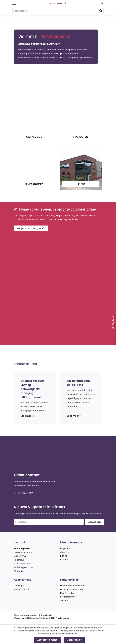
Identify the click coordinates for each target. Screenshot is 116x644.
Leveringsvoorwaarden (71, 589)
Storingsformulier (69, 597)
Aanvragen (95, 522)
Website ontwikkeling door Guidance (31, 618)
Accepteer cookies (47, 640)
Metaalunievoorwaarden (72, 586)
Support (64, 600)
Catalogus (19, 586)
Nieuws (64, 556)
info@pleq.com (25, 567)
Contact (64, 560)
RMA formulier (67, 593)
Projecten (65, 548)
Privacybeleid (46, 615)
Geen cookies (74, 640)
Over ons (65, 552)
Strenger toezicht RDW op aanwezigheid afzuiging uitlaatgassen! (32, 389)
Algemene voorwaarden (25, 615)
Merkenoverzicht (22, 589)
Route (21, 571)
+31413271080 (24, 564)
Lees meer (28, 416)
